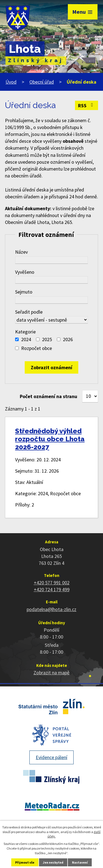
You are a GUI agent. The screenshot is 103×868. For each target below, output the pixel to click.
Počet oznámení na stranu (48, 396)
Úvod (11, 82)
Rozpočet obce (37, 348)
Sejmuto (24, 292)
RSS (87, 106)
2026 (68, 339)
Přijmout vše (25, 862)
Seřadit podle (29, 312)
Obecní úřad (42, 82)
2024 (26, 339)
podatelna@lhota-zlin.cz (51, 609)
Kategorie (25, 332)
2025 (47, 339)
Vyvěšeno (25, 272)
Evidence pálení (51, 757)
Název (21, 252)
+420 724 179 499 (52, 589)
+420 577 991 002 (52, 583)
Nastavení (80, 862)
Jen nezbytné (53, 862)
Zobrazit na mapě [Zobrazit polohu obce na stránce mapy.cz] (51, 673)
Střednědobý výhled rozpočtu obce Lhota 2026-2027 (50, 439)
